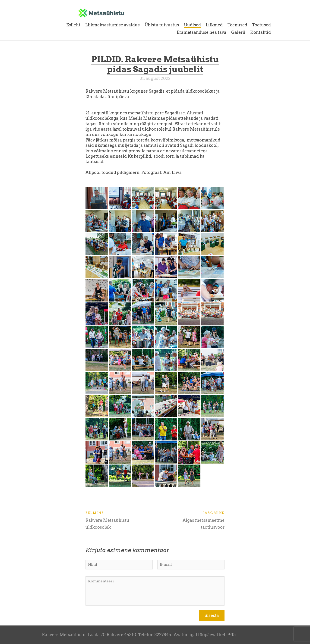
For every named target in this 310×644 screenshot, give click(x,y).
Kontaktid (261, 32)
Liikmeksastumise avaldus (112, 25)
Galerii (238, 32)
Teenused (237, 25)
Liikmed (214, 25)
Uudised (192, 25)
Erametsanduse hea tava (202, 32)
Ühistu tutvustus (162, 25)
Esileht (73, 25)
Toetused (261, 25)
